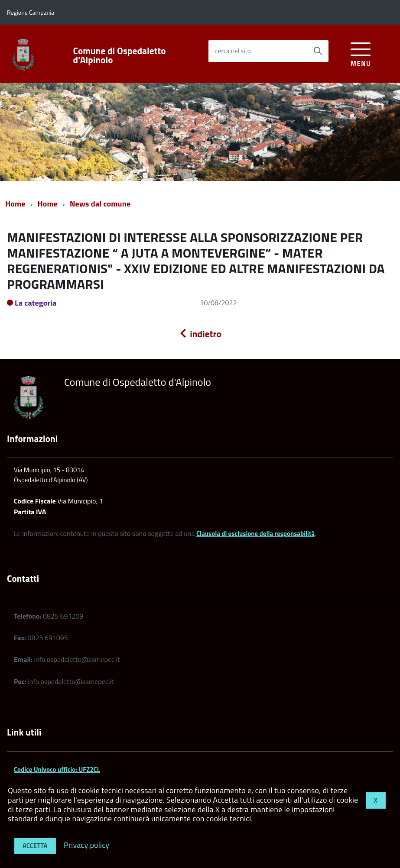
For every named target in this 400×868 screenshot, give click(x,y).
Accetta (35, 846)
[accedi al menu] (361, 53)
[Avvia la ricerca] (318, 51)
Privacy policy (86, 844)
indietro (200, 334)
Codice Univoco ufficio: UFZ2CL (57, 770)
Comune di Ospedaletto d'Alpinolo (120, 55)
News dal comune (100, 204)
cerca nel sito (233, 51)
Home (15, 204)
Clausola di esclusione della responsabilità (255, 534)
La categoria (36, 303)
